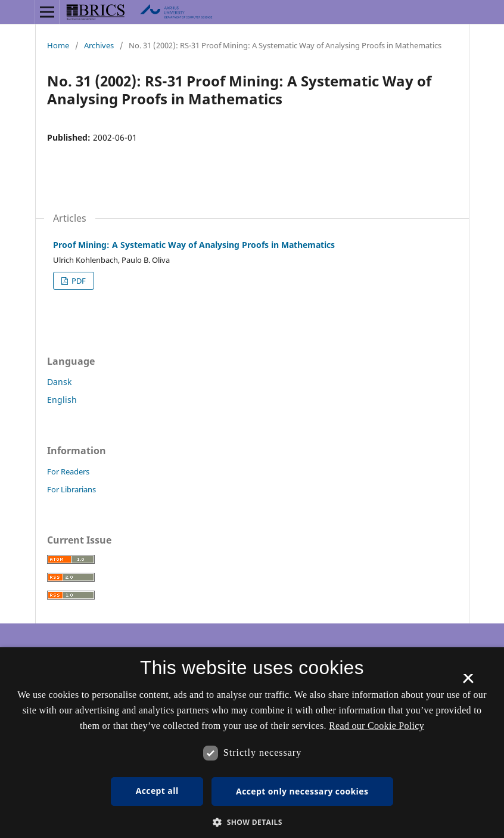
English (62, 400)
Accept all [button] (157, 791)
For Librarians (71, 489)
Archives (99, 45)
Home (58, 45)
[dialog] (252, 743)
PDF (78, 281)
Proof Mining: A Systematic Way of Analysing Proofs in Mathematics (194, 245)
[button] (252, 822)
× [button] (468, 682)
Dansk (59, 382)
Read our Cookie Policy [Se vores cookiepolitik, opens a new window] (377, 726)
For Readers (68, 471)
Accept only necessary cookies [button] (302, 791)
